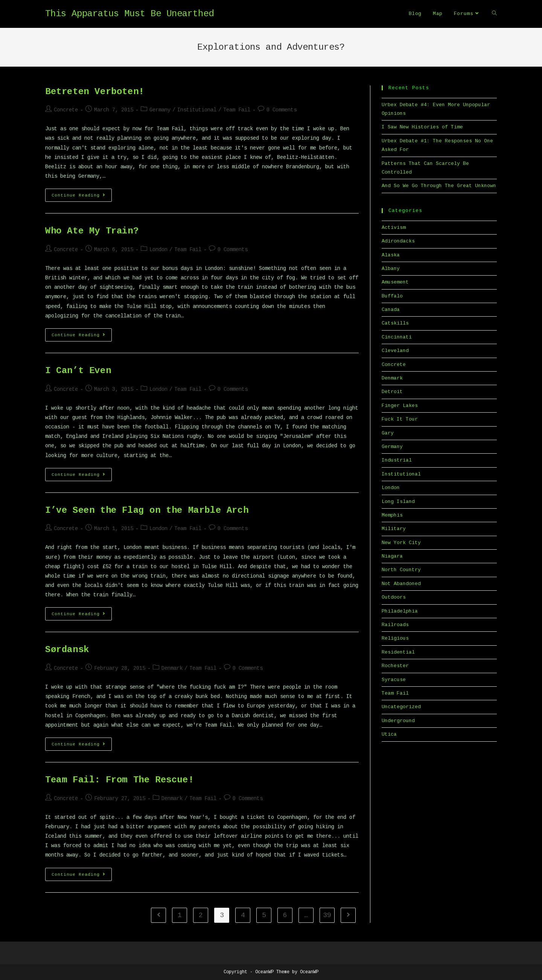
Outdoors (394, 597)
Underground (398, 721)
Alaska (391, 255)
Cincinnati (397, 337)
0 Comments (282, 110)
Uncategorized (401, 707)
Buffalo (392, 296)
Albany (391, 269)
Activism (394, 228)
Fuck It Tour (400, 419)
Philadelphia (400, 611)
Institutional (197, 110)
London (158, 250)
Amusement (395, 282)
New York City (401, 543)
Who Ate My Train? (92, 231)
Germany (160, 110)
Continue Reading (82, 197)
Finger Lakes (400, 406)
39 (327, 915)
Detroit (392, 392)
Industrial (397, 460)
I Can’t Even (78, 371)
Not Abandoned (401, 584)
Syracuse (394, 680)
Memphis (392, 515)
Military (394, 529)
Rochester (395, 666)
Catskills (395, 323)
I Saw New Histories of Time (422, 127)
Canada (391, 310)
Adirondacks (398, 241)
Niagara (392, 556)
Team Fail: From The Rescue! (119, 780)
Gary (388, 433)
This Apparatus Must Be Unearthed (129, 14)
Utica (389, 734)
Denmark (172, 668)
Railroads (395, 625)
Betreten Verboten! (95, 92)
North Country (401, 570)
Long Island (398, 502)
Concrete (66, 110)
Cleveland (395, 351)
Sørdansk (67, 650)
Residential (398, 652)
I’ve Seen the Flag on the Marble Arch (147, 510)
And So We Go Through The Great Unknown (439, 186)
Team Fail (237, 110)
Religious (395, 638)
